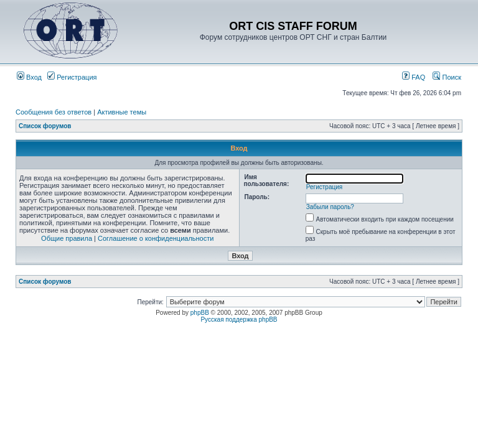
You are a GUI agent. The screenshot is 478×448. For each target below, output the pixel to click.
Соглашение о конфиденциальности (156, 238)
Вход (29, 77)
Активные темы (122, 112)
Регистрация (72, 77)
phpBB (200, 313)
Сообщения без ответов (54, 112)
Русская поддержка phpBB (239, 320)
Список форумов (45, 126)
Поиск (447, 77)
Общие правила (67, 238)
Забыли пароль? (330, 207)
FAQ (414, 77)
